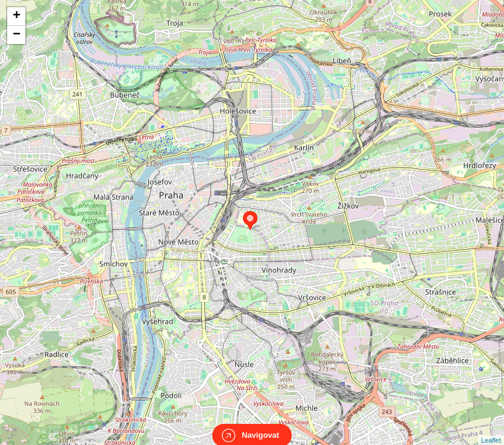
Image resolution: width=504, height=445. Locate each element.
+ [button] (17, 16)
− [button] (17, 35)
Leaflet (491, 429)
